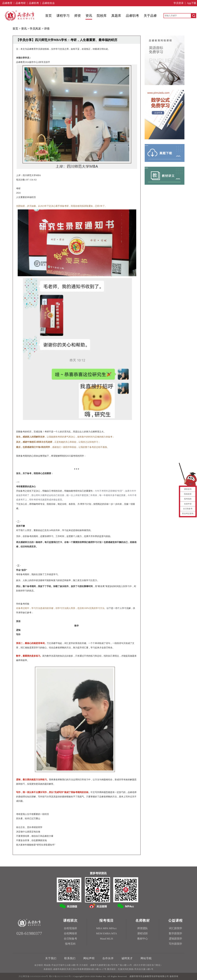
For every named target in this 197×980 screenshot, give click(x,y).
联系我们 (70, 958)
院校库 (102, 16)
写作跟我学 (176, 944)
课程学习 (63, 16)
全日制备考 (70, 939)
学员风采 (35, 29)
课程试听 (143, 933)
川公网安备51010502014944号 (33, 976)
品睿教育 (7, 3)
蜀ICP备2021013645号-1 (61, 976)
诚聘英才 (127, 958)
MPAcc (113, 928)
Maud (103, 939)
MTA (114, 933)
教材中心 (143, 939)
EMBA (107, 933)
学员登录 (179, 3)
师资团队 (143, 928)
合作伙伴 (108, 958)
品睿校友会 (48, 3)
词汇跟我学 (176, 928)
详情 (47, 29)
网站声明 (89, 958)
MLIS (110, 939)
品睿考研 (21, 3)
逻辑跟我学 (176, 939)
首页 (48, 16)
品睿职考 (34, 3)
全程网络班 (70, 933)
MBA (99, 928)
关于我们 (51, 958)
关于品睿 (150, 16)
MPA (106, 928)
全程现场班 (70, 928)
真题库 (116, 16)
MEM (99, 933)
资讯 (89, 16)
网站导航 (146, 958)
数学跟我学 (176, 933)
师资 (78, 16)
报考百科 (70, 944)
